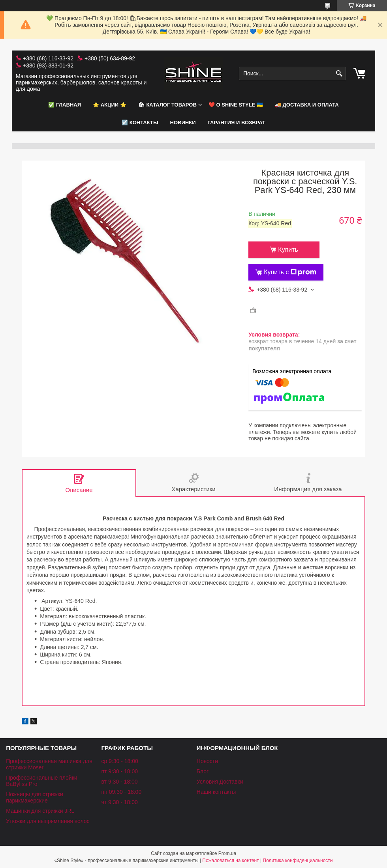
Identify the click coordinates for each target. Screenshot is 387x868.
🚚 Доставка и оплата (307, 105)
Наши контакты (216, 792)
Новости (207, 761)
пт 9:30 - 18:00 (119, 771)
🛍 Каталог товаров (167, 105)
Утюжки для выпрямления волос (48, 821)
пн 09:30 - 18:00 (121, 792)
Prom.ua (227, 853)
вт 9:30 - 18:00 (119, 782)
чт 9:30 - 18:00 (119, 802)
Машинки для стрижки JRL (40, 811)
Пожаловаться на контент (230, 861)
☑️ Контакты (140, 123)
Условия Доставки (220, 782)
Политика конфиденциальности (298, 861)
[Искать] (339, 74)
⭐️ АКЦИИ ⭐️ (110, 105)
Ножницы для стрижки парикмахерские (35, 797)
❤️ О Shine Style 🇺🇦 (236, 105)
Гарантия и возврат (237, 123)
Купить (288, 250)
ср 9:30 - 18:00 (119, 761)
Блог (203, 771)
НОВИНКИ (183, 123)
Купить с (290, 272)
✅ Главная (65, 105)
